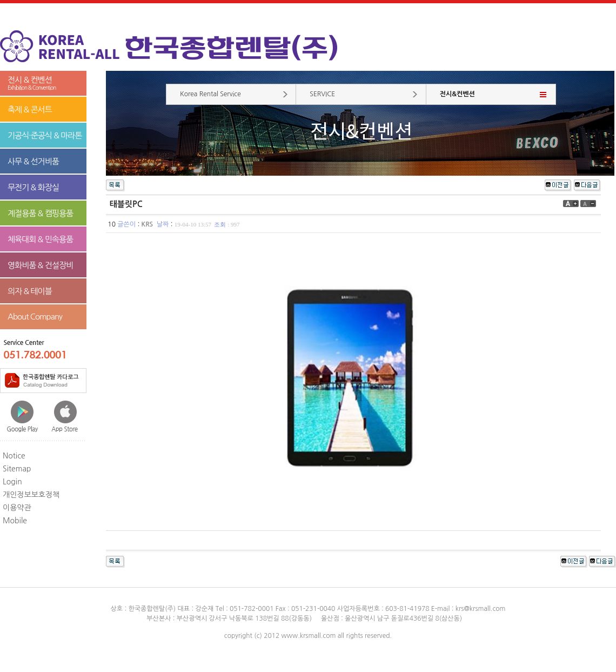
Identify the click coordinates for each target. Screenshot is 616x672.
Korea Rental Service (210, 94)
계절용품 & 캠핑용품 (40, 213)
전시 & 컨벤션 (43, 84)
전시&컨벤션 (457, 94)
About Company (35, 317)
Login (12, 482)
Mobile (15, 521)
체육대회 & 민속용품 (40, 239)
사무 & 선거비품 (33, 161)
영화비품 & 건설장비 (40, 265)
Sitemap (17, 469)
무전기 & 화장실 (33, 187)
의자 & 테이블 (30, 291)
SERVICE (322, 94)
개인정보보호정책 (31, 495)
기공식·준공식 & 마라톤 (45, 135)
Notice (14, 456)
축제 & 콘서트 (30, 109)
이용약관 (17, 508)
